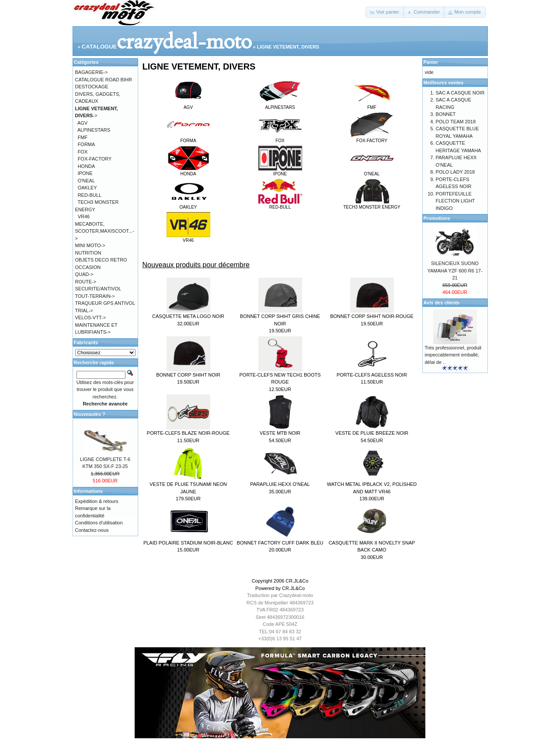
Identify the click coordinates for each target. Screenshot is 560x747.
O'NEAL (372, 171)
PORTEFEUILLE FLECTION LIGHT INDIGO (456, 201)
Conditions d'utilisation (99, 523)
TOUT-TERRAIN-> (95, 296)
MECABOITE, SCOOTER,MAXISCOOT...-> (105, 231)
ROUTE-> (86, 282)
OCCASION (88, 267)
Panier (431, 62)
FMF (372, 105)
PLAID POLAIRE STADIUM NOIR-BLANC (188, 543)
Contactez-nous (92, 530)
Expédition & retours (97, 501)
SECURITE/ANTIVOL (98, 289)
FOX (280, 138)
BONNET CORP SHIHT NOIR (188, 375)
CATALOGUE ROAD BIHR (104, 80)
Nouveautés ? (90, 414)
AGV (188, 105)
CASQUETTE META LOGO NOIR (188, 316)
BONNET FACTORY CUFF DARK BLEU (280, 543)
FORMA (188, 138)
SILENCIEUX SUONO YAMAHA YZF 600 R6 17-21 (455, 271)
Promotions (437, 218)
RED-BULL (280, 205)
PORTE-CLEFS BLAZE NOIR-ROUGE (188, 433)
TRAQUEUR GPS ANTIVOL (105, 303)
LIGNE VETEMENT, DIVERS (288, 47)
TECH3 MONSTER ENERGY (372, 205)
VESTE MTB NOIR (280, 433)
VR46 (188, 238)
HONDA (188, 171)
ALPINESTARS (280, 105)
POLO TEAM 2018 (456, 122)
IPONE (280, 171)
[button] (385, 12)
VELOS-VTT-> (91, 318)
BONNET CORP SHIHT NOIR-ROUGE (372, 316)
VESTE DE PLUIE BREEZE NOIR (372, 433)
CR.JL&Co (297, 581)
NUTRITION (88, 253)
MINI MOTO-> (90, 245)
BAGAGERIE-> (92, 72)
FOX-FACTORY (372, 138)
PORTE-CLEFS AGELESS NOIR (372, 375)
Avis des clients (442, 303)
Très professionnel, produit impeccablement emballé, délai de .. (453, 355)
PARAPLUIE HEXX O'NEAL (280, 484)
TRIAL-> (84, 311)
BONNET (446, 114)
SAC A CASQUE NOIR (460, 93)
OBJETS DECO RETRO (101, 260)
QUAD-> (84, 274)
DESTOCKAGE (92, 87)
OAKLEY (188, 205)
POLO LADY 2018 (456, 172)
